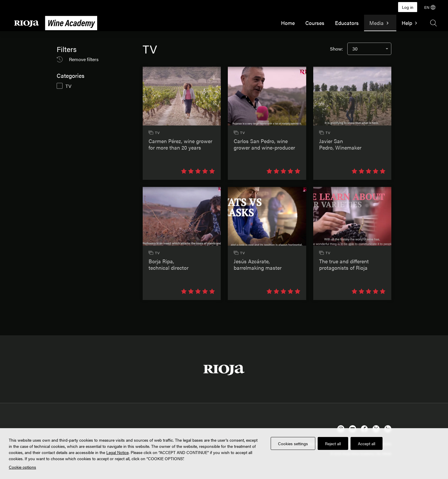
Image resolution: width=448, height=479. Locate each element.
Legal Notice (117, 452)
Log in (408, 7)
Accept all (367, 443)
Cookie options (22, 467)
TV (68, 86)
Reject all (333, 443)
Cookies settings (293, 443)
